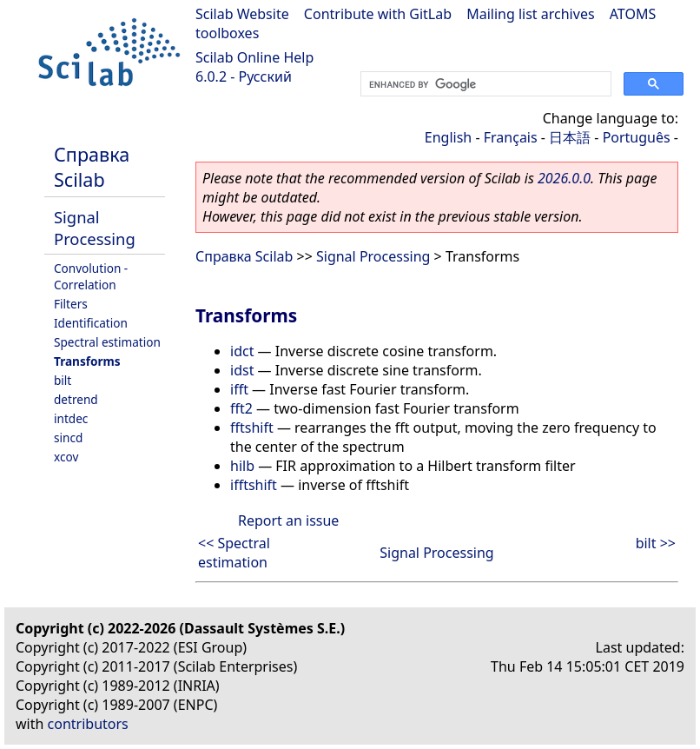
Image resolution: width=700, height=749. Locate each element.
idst (242, 370)
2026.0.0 (564, 178)
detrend (76, 399)
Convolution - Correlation (91, 276)
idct (242, 351)
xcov (66, 457)
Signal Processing (95, 228)
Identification (91, 323)
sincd (68, 437)
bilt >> (656, 543)
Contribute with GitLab (378, 14)
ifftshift (254, 485)
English (448, 137)
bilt (63, 380)
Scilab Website (242, 14)
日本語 (570, 137)
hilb (242, 466)
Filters (71, 304)
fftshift (252, 428)
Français (511, 137)
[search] (484, 84)
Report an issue (288, 520)
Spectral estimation (107, 342)
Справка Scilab (92, 167)
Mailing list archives (530, 14)
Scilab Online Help (254, 57)
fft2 (241, 408)
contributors (88, 724)
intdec (71, 418)
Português (637, 137)
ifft (239, 389)
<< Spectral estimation (234, 553)
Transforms (87, 361)
